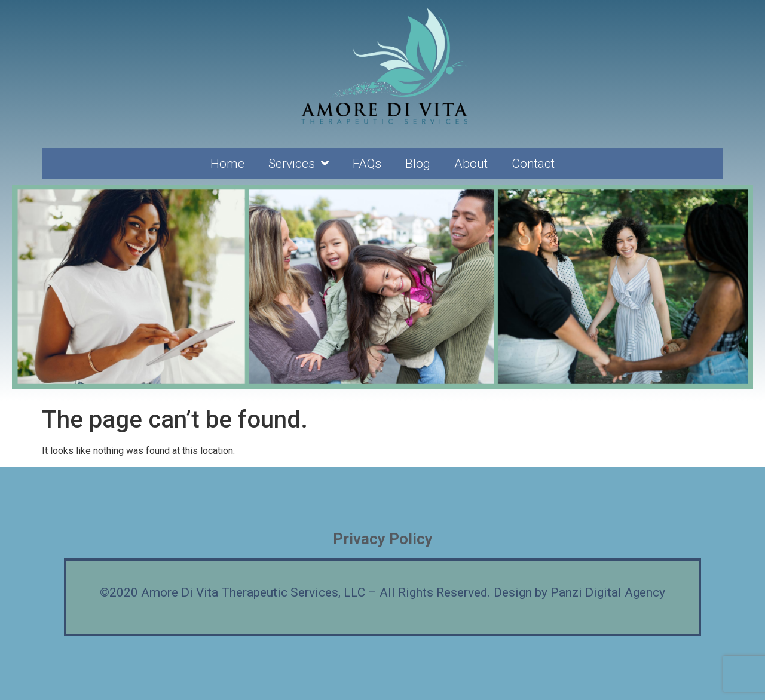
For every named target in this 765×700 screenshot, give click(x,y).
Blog (418, 164)
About (471, 164)
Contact (533, 164)
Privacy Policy (383, 539)
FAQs (367, 164)
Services (299, 163)
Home (227, 164)
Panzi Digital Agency (608, 592)
